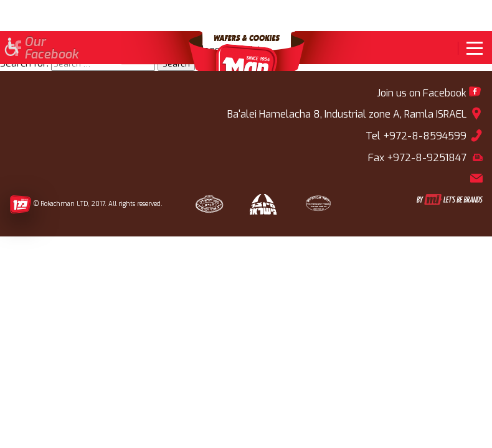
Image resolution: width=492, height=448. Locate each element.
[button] (11, 48)
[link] (470, 48)
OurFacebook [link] (51, 49)
